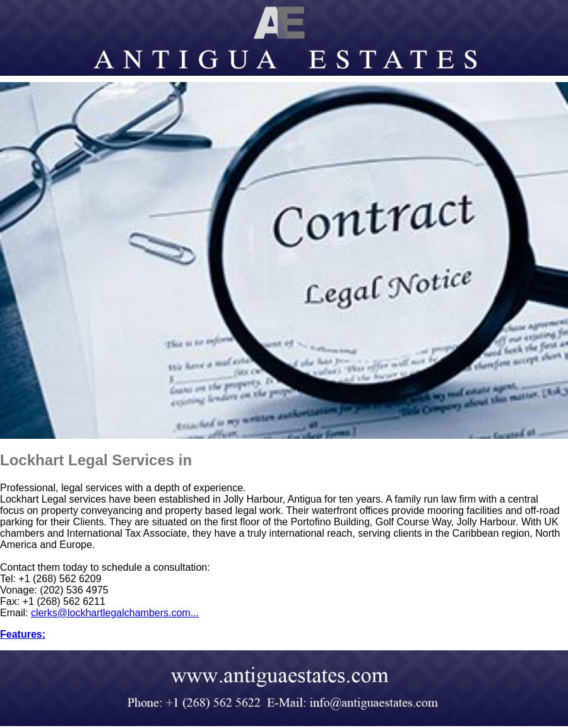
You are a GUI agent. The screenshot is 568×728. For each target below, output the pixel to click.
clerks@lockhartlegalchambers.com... (115, 613)
